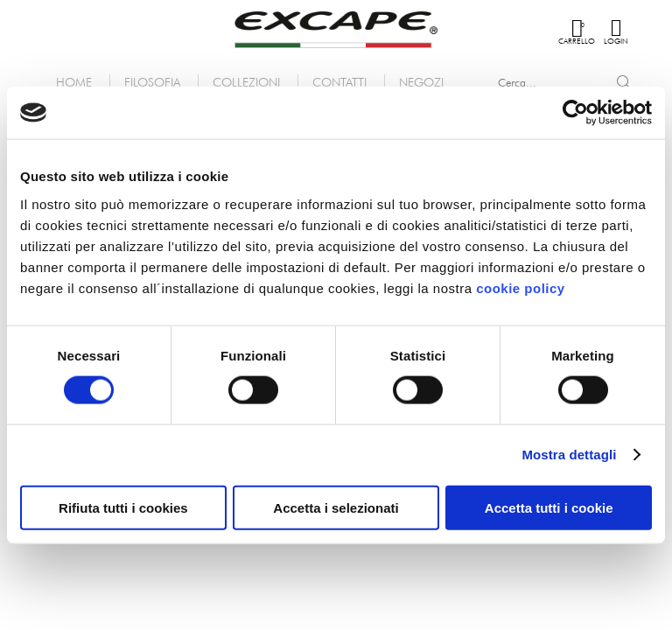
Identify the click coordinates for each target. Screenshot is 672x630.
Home (74, 82)
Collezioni (246, 82)
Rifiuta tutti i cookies (123, 507)
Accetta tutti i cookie (549, 507)
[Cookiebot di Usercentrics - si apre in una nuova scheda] (575, 113)
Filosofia (152, 82)
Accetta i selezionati (336, 507)
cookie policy (521, 287)
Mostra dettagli (569, 455)
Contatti (339, 82)
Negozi (421, 82)
